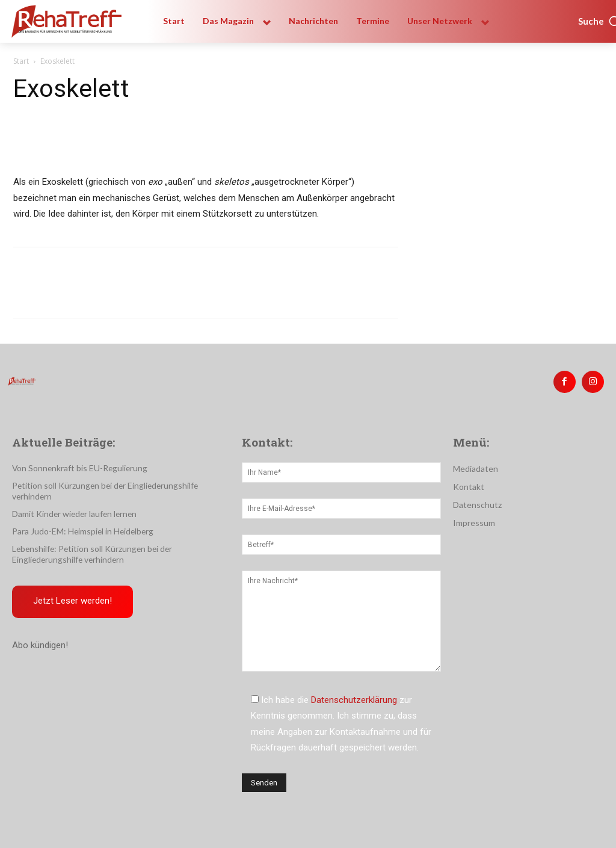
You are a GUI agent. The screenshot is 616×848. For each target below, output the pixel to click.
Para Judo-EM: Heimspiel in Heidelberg (80, 519)
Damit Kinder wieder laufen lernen (71, 501)
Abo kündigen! (40, 632)
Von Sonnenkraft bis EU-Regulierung (75, 467)
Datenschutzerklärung (354, 699)
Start (21, 61)
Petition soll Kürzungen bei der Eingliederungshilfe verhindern (119, 484)
